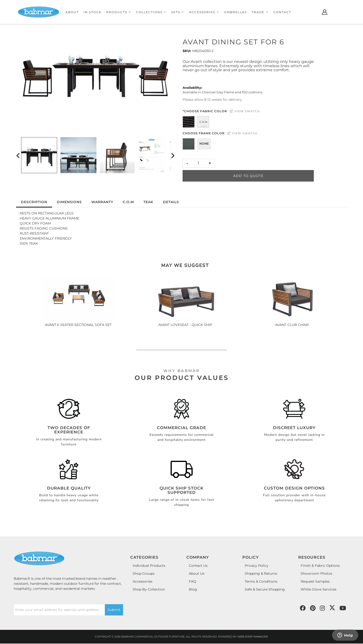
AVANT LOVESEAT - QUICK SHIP (185, 325)
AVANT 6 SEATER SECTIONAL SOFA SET (78, 325)
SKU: (187, 51)
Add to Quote (248, 176)
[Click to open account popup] (325, 12)
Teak (148, 202)
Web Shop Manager (253, 637)
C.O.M (128, 202)
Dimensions (69, 202)
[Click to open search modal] (313, 12)
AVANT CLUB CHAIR (292, 325)
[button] (119, 12)
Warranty (102, 202)
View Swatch (245, 111)
